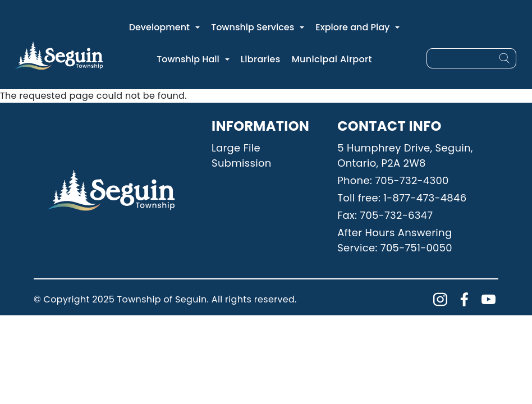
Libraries (261, 59)
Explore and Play (352, 27)
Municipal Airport (332, 59)
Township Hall (188, 59)
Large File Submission (242, 155)
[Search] (505, 58)
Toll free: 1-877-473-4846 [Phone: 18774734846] (402, 198)
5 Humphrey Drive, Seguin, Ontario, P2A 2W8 (405, 155)
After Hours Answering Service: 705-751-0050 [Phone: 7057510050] (395, 240)
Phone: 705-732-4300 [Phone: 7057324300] (393, 180)
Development (159, 27)
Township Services (253, 27)
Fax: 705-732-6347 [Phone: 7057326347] (385, 215)
